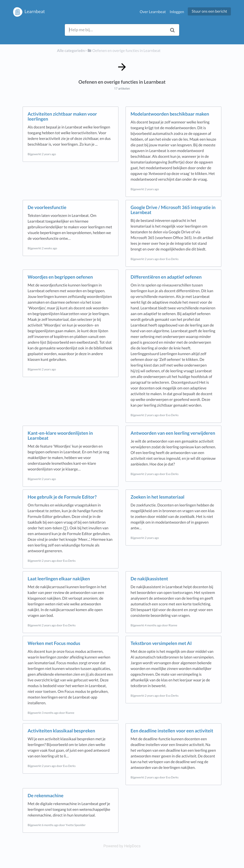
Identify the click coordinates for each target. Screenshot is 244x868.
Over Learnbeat (153, 12)
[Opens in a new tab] (122, 846)
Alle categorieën (71, 51)
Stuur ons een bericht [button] (209, 11)
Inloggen (177, 12)
